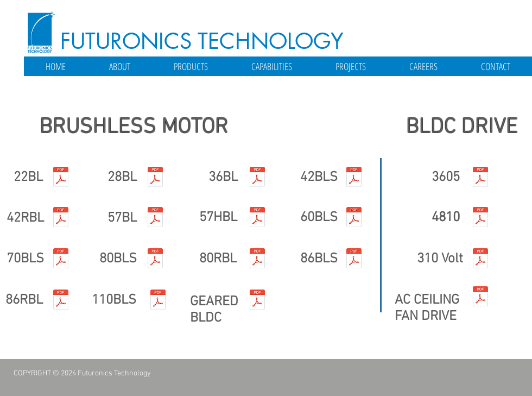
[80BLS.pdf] (155, 260)
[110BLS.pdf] (158, 301)
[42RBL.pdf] (61, 218)
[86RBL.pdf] (61, 301)
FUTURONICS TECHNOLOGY (202, 41)
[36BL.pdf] (257, 178)
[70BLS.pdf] (61, 260)
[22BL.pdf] (61, 178)
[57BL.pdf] (155, 218)
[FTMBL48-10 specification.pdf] (480, 218)
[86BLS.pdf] (354, 260)
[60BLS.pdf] (354, 218)
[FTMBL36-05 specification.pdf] (480, 178)
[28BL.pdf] (155, 178)
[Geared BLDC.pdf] (257, 301)
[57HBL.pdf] (257, 218)
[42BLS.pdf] (354, 178)
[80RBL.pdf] (257, 260)
